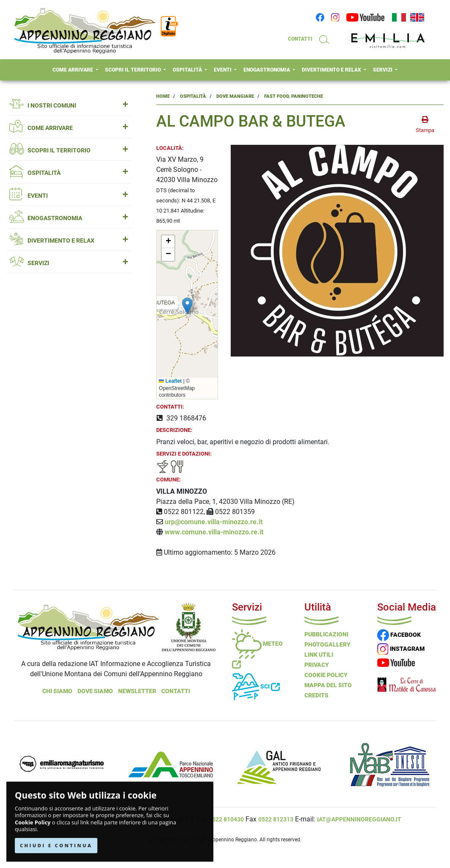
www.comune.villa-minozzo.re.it (214, 532)
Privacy (317, 665)
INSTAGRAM (401, 649)
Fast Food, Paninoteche (294, 96)
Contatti (176, 691)
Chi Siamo (57, 691)
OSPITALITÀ (188, 70)
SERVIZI (383, 70)
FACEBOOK (399, 635)
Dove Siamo (95, 691)
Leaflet (170, 381)
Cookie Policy (33, 822)
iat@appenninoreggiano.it (359, 819)
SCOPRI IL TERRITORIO (134, 70)
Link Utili (319, 655)
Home (163, 96)
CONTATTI (300, 39)
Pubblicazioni (326, 634)
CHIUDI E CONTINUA (56, 845)
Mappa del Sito (328, 685)
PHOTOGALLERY (327, 644)
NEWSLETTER (137, 691)
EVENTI (223, 70)
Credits (316, 695)
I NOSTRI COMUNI (69, 106)
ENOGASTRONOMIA (267, 70)
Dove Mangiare (235, 96)
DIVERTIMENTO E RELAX (332, 70)
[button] (187, 306)
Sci (256, 686)
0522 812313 (276, 819)
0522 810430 (226, 819)
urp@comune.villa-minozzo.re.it (214, 522)
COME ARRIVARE (73, 70)
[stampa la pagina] (425, 125)
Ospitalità (193, 96)
